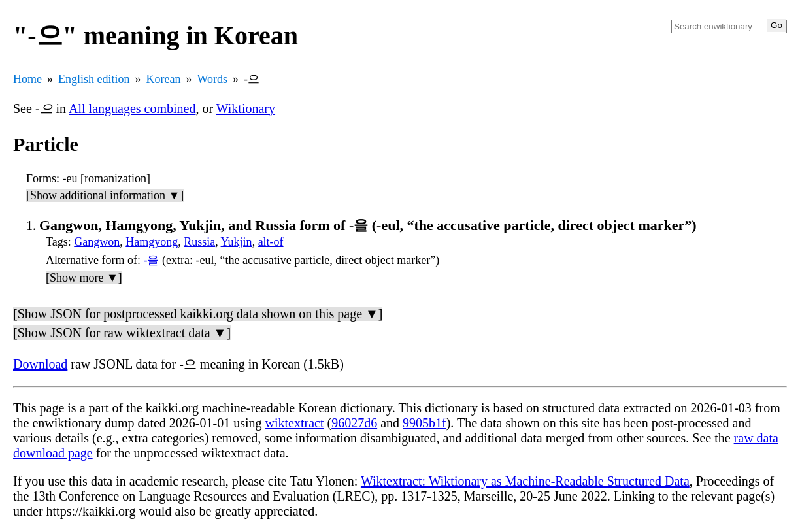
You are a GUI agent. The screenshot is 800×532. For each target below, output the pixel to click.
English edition (94, 79)
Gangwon (97, 242)
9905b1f (425, 423)
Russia (199, 242)
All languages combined (132, 108)
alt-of (271, 242)
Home (27, 79)
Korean (164, 79)
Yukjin (237, 242)
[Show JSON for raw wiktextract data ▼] (122, 333)
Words (212, 79)
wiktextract (295, 423)
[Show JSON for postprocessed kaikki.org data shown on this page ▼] (198, 314)
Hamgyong (152, 242)
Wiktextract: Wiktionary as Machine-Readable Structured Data (525, 481)
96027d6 (354, 423)
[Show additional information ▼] (105, 195)
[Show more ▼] (84, 278)
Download (40, 364)
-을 (151, 260)
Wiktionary (246, 108)
